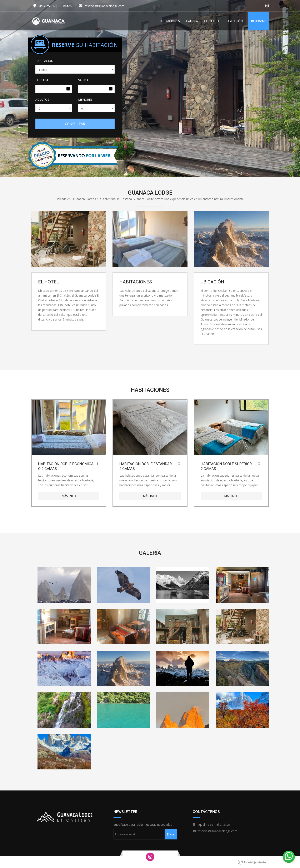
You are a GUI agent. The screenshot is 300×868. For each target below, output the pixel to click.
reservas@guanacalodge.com (104, 6)
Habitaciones (169, 21)
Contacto (212, 21)
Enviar (171, 834)
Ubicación (235, 21)
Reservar (258, 21)
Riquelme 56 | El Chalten (55, 6)
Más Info (69, 496)
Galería (192, 21)
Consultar (75, 124)
